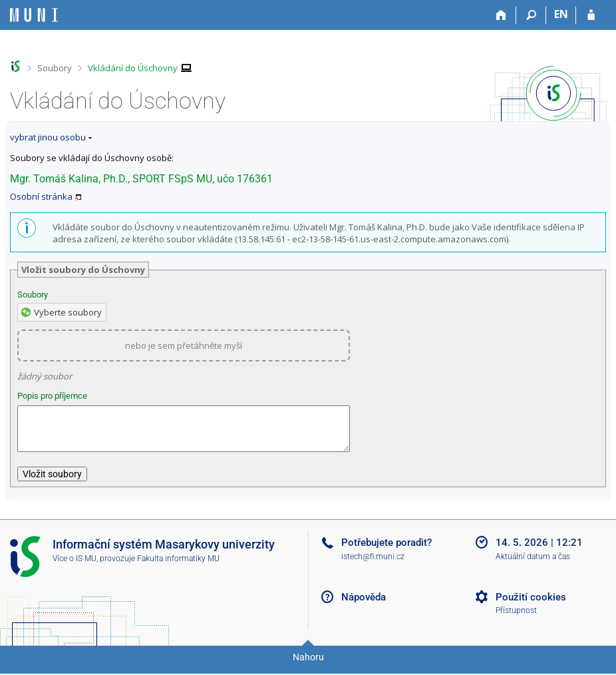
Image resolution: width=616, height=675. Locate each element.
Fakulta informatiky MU (178, 566)
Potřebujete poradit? (386, 551)
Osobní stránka (41, 196)
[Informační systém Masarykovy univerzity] (34, 15)
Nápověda (364, 605)
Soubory (55, 68)
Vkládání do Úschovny (133, 68)
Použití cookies (531, 605)
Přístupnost (516, 618)
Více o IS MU (75, 566)
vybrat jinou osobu (48, 137)
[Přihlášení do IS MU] (591, 15)
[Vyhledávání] (531, 15)
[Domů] (501, 15)
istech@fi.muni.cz (373, 564)
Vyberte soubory (68, 312)
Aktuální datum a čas (533, 564)
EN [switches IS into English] (561, 14)
